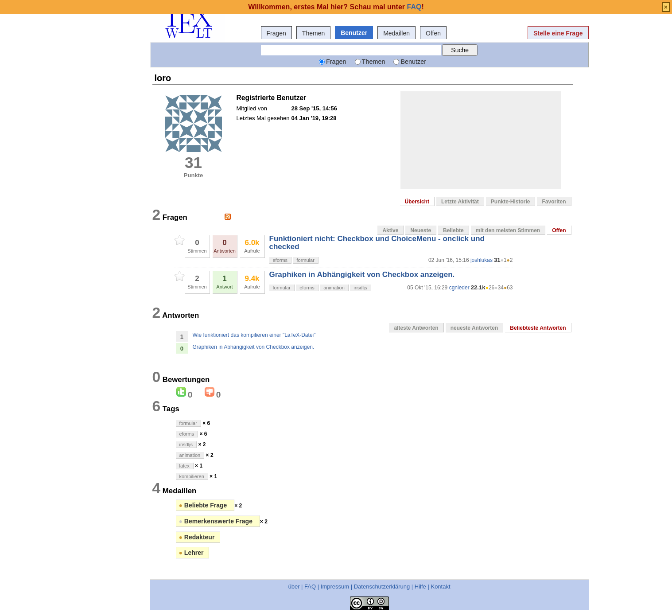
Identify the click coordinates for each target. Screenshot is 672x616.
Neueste (421, 230)
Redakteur (197, 537)
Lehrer (191, 553)
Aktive (390, 230)
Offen (433, 33)
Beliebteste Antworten (538, 328)
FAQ (310, 587)
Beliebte (453, 230)
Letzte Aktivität (460, 202)
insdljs (360, 288)
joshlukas (482, 260)
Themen (313, 33)
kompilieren (192, 476)
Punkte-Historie (511, 202)
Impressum (335, 587)
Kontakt (440, 587)
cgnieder (459, 288)
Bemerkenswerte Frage (217, 521)
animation (334, 288)
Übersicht (417, 202)
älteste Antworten (416, 328)
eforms (280, 260)
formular (305, 260)
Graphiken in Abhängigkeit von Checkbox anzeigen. (362, 275)
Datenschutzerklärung (382, 587)
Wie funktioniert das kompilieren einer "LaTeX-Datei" (254, 335)
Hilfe (420, 587)
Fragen (276, 33)
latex (185, 466)
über (294, 587)
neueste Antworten (474, 328)
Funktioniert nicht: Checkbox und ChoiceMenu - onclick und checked (377, 243)
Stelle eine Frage (558, 33)
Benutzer (354, 33)
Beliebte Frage (204, 505)
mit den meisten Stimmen (508, 230)
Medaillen (396, 33)
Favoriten (554, 202)
